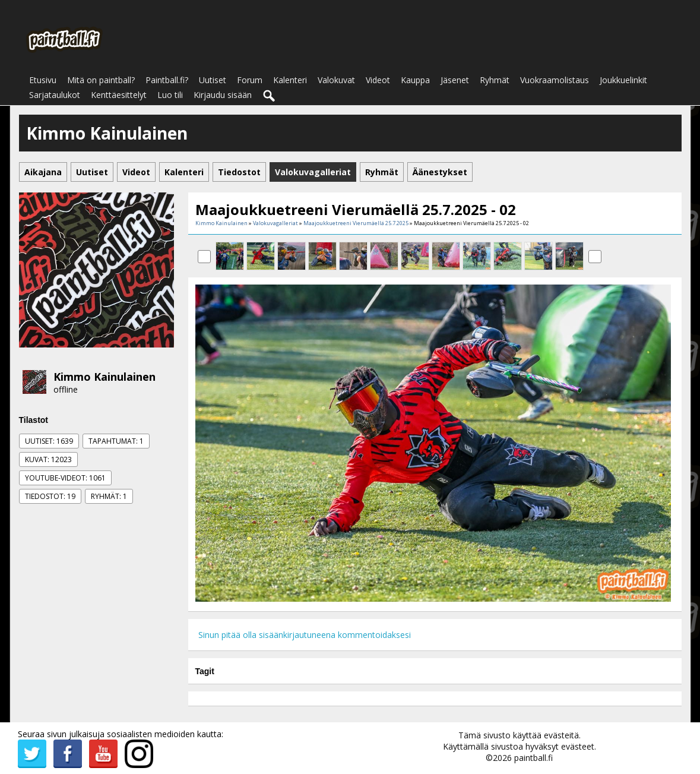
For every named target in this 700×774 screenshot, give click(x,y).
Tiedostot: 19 (50, 496)
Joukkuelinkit (623, 80)
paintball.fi (533, 758)
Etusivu (43, 80)
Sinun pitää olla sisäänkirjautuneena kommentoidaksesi (305, 635)
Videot (378, 80)
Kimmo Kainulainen (104, 377)
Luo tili (170, 95)
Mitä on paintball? (101, 80)
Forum (250, 80)
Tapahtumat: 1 (116, 441)
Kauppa (415, 80)
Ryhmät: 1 (109, 496)
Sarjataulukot (55, 95)
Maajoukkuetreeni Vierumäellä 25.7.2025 (356, 223)
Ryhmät (495, 80)
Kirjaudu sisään (223, 95)
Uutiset (213, 80)
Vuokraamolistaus (555, 80)
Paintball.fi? (167, 80)
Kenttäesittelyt (119, 95)
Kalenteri (290, 80)
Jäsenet (455, 80)
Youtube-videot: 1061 (65, 478)
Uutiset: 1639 (49, 441)
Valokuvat (336, 80)
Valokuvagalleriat (275, 223)
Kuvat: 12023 (48, 459)
